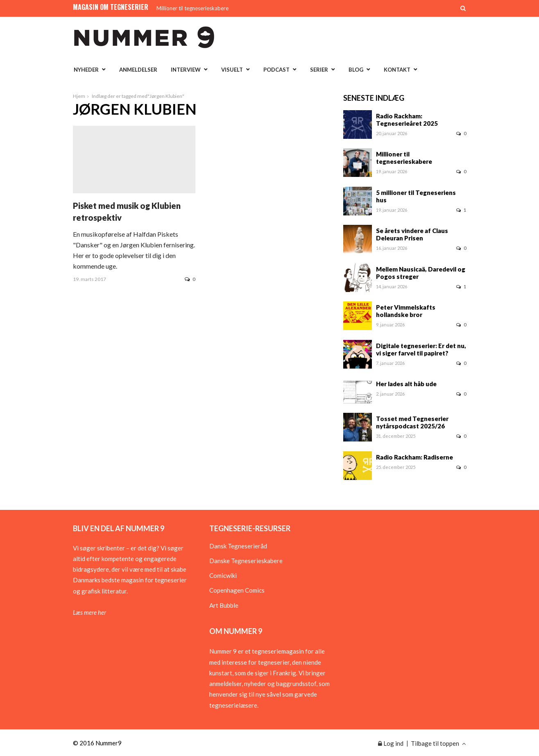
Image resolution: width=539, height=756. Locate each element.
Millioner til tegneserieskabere (192, 8)
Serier (319, 70)
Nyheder (86, 70)
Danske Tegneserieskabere (246, 561)
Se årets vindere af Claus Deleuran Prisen (412, 234)
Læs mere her (89, 612)
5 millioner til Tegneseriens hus (416, 196)
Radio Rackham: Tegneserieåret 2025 (407, 120)
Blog (356, 70)
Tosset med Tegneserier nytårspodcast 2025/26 (412, 422)
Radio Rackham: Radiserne (414, 457)
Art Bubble (224, 605)
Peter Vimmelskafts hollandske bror (406, 311)
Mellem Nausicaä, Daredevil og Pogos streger (421, 273)
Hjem (79, 96)
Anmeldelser (138, 70)
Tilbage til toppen (438, 743)
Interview (186, 70)
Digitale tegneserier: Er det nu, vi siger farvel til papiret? (421, 349)
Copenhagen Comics (237, 590)
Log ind (391, 743)
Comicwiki (223, 575)
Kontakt (397, 70)
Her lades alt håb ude (406, 384)
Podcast (276, 70)
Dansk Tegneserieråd (238, 546)
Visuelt (232, 70)
